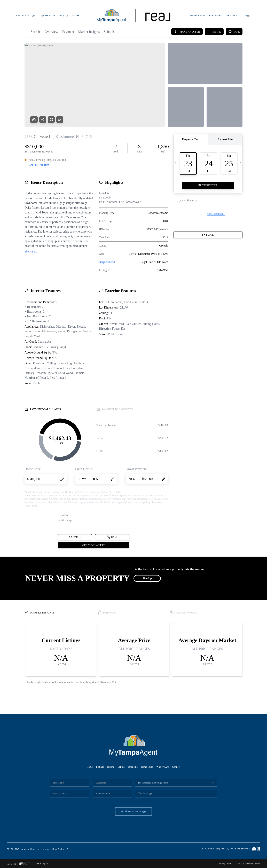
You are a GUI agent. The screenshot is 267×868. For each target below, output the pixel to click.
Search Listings (26, 16)
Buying (64, 16)
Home (86, 767)
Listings (97, 767)
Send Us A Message (134, 811)
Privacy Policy (225, 864)
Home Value (198, 16)
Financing (215, 16)
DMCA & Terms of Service (248, 864)
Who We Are (233, 16)
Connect (180, 767)
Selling (77, 16)
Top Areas (47, 16)
